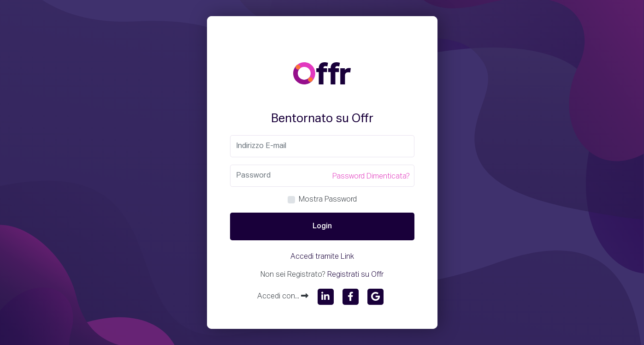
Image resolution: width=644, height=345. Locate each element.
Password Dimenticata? (371, 177)
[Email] (322, 146)
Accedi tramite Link (322, 257)
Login (322, 226)
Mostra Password (328, 200)
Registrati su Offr (355, 275)
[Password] (322, 176)
